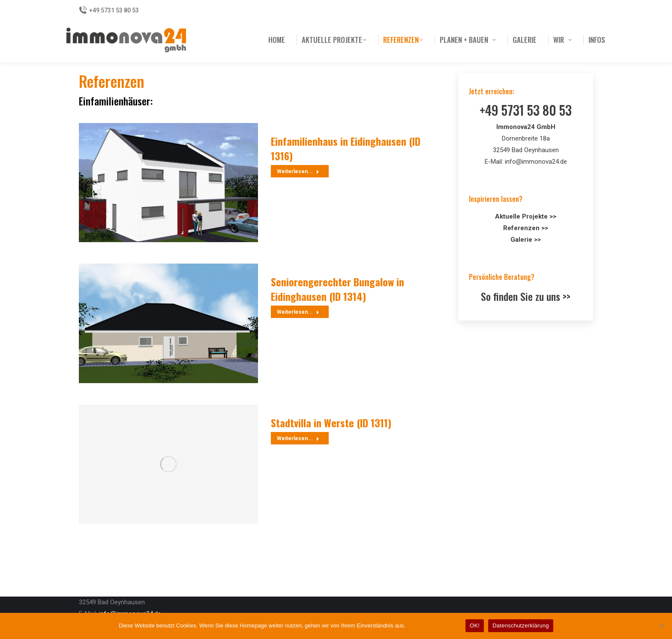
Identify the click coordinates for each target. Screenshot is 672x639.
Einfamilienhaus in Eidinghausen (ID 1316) (346, 148)
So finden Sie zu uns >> (526, 296)
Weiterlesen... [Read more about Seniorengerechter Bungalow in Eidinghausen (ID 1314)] (298, 312)
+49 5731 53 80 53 (109, 10)
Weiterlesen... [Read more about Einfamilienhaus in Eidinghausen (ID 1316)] (298, 171)
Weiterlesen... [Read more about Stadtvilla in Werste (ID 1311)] (298, 438)
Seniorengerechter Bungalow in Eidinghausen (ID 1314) (337, 289)
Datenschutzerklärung (434, 625)
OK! (475, 625)
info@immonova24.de (536, 162)
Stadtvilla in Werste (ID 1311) (331, 423)
